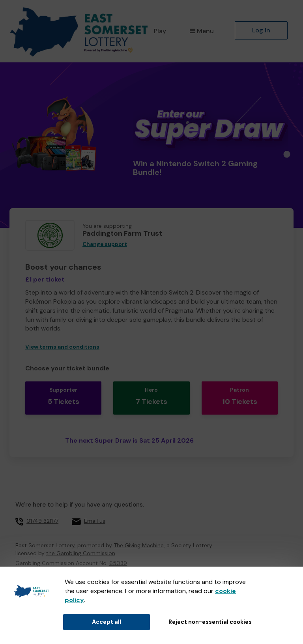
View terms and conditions (62, 347)
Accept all (107, 622)
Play (160, 31)
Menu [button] (202, 31)
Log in (261, 30)
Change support (105, 244)
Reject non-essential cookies (210, 622)
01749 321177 (42, 521)
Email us (95, 521)
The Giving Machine (139, 545)
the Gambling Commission (81, 553)
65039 (118, 563)
